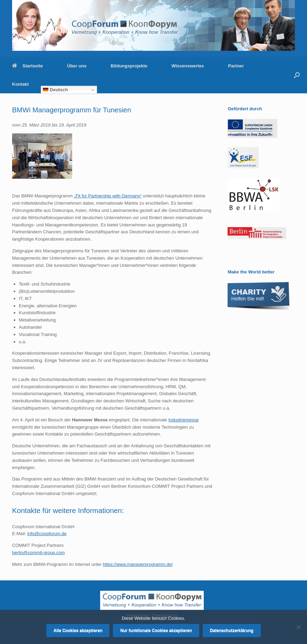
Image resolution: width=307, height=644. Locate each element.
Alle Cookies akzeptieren (78, 631)
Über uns (77, 66)
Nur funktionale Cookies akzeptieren (156, 631)
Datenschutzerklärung (232, 631)
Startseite (27, 66)
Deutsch (55, 90)
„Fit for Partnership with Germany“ (108, 196)
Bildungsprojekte (129, 66)
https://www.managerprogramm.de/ (138, 564)
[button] (297, 75)
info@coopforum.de (47, 534)
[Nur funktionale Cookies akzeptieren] (298, 627)
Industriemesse (183, 420)
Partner (236, 66)
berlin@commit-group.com (39, 553)
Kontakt (20, 84)
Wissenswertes (188, 66)
